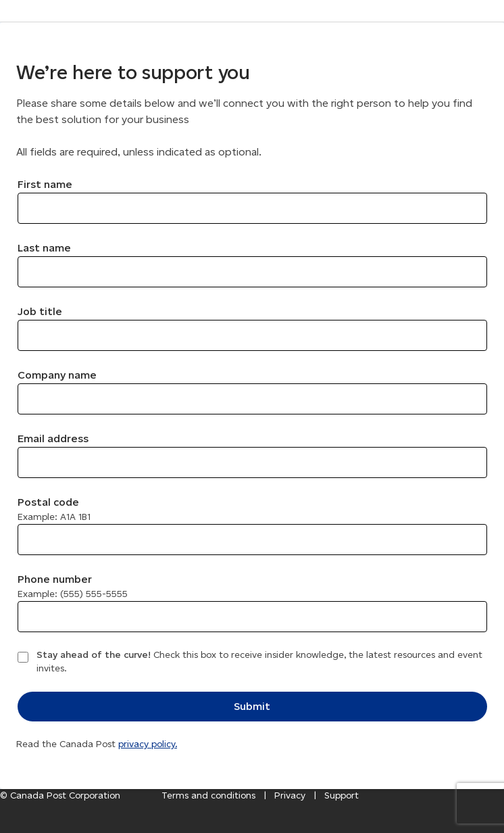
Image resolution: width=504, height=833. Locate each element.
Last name (44, 248)
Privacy (290, 795)
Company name (57, 375)
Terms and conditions (208, 795)
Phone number (73, 586)
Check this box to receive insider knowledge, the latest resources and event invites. (259, 662)
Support (342, 795)
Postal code (54, 509)
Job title (40, 311)
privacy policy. (148, 744)
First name (45, 184)
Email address (53, 438)
